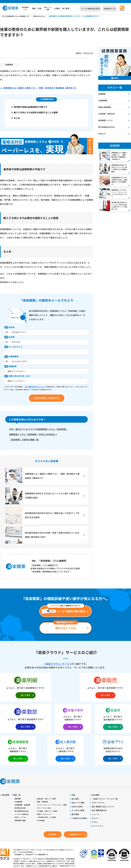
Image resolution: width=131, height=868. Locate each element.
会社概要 (96, 764)
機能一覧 (17, 764)
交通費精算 (103, 101)
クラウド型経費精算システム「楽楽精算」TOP (15, 16)
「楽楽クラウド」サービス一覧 (105, 768)
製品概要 (6, 764)
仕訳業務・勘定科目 (107, 114)
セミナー (96, 787)
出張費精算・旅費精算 (22, 774)
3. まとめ (16, 118)
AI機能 (57, 9)
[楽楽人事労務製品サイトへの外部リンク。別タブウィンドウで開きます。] (92, 719)
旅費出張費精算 (105, 107)
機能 (34, 9)
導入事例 (66, 9)
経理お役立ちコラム (39, 16)
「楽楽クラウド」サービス (58, 664)
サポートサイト (98, 772)
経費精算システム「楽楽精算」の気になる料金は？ (33, 434)
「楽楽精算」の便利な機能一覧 (24, 440)
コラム (95, 791)
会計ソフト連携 (48, 9)
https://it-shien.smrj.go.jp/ (34, 848)
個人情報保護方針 (99, 779)
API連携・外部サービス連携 (47, 780)
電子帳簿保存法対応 (107, 127)
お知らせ (102, 134)
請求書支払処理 (20, 777)
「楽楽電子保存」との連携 (46, 786)
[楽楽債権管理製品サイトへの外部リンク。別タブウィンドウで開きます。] (65, 719)
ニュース (96, 783)
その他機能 (41, 789)
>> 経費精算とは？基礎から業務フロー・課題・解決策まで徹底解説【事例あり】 (38, 88)
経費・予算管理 (42, 771)
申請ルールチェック (44, 783)
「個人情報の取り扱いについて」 (35, 387)
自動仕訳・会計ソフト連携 (46, 767)
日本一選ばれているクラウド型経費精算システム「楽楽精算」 (38, 429)
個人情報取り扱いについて (103, 775)
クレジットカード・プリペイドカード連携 (52, 774)
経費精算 (9, 65)
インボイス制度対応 (22, 783)
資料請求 (52, 803)
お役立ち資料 (77, 775)
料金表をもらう (110, 9)
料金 (40, 9)
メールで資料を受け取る (90, 9)
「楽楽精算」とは (25, 9)
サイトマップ (97, 795)
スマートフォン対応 (44, 777)
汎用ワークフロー (21, 786)
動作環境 (75, 783)
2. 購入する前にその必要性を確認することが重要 (35, 113)
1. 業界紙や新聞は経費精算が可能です (29, 107)
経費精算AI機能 (20, 789)
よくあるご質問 (78, 779)
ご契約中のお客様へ (80, 787)
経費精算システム (106, 121)
